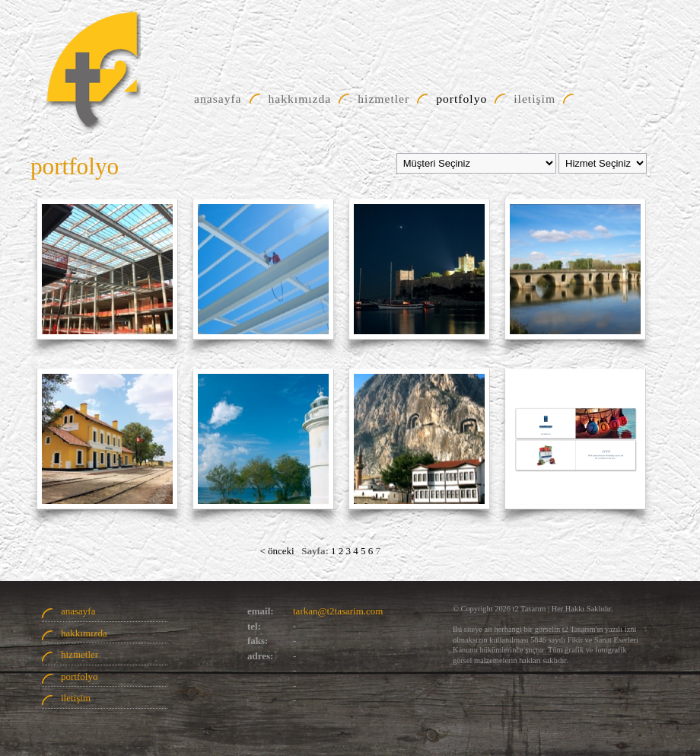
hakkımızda (84, 633)
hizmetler (80, 654)
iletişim (76, 698)
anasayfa (78, 611)
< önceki (277, 551)
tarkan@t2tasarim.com (338, 611)
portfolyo (79, 676)
